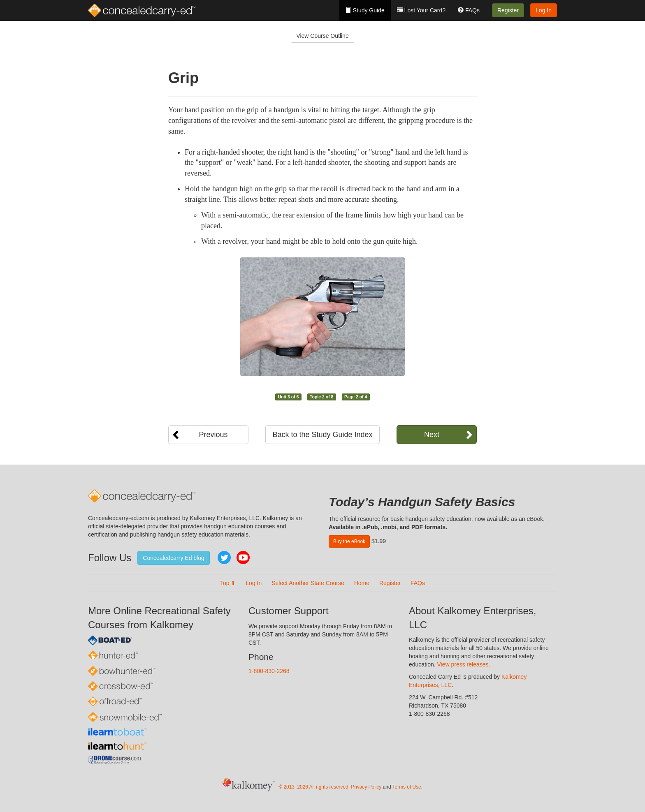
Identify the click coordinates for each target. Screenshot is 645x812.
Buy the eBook (349, 541)
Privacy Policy (366, 787)
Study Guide (365, 10)
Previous (213, 435)
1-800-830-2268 (269, 671)
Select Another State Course (308, 583)
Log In (544, 10)
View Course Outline (322, 36)
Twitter (224, 558)
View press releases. (464, 664)
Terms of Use (407, 787)
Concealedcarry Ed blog (173, 558)
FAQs (469, 10)
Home (362, 583)
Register (508, 10)
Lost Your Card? (421, 10)
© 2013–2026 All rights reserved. (314, 787)
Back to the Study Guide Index (322, 435)
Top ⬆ (228, 583)
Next (432, 435)
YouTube (243, 558)
